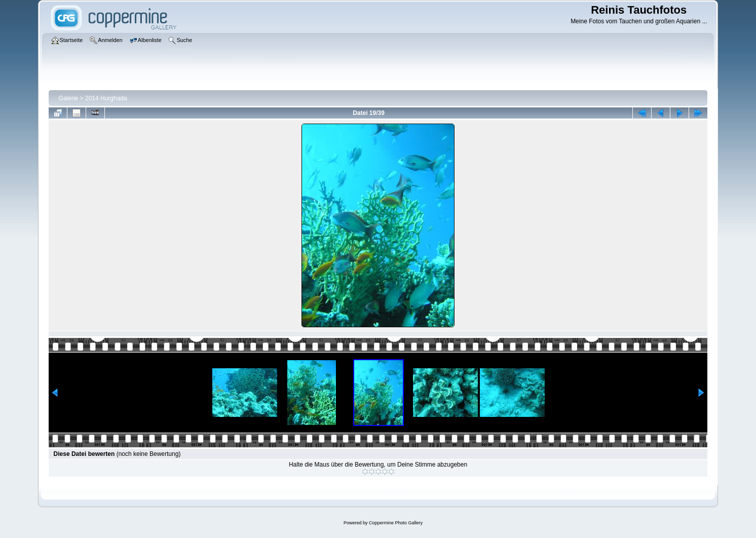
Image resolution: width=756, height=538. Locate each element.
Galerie (69, 98)
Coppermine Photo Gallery (396, 523)
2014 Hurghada (106, 98)
